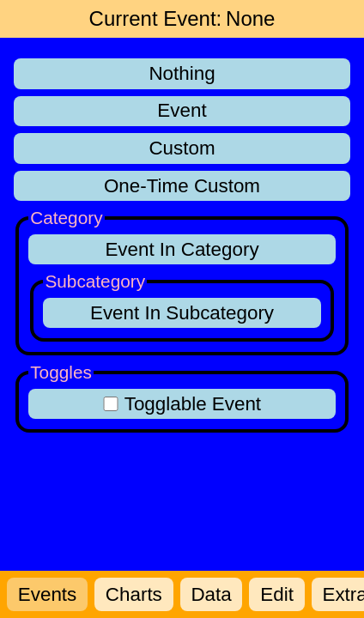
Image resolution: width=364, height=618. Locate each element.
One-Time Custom (182, 186)
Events (47, 594)
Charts (134, 594)
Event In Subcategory (182, 313)
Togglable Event (182, 404)
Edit (277, 594)
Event (182, 110)
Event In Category (182, 249)
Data (211, 594)
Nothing (182, 73)
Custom (182, 148)
